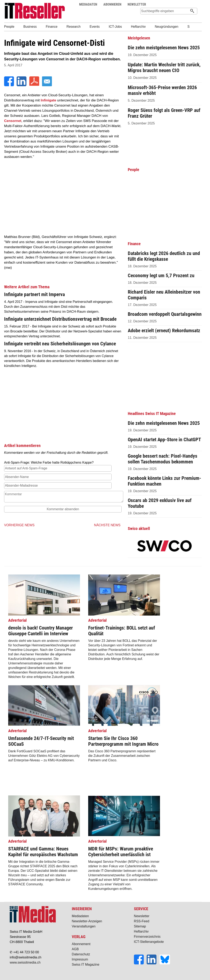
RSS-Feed (142, 921)
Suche (186, 5)
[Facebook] (9, 85)
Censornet (13, 121)
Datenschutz (81, 954)
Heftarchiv (141, 931)
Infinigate (49, 100)
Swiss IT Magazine (86, 964)
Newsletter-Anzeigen (87, 921)
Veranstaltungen (84, 926)
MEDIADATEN (88, 4)
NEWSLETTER (137, 4)
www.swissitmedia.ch (25, 962)
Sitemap (140, 926)
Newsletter (142, 916)
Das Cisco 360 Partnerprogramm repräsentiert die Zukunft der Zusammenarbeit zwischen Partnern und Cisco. (124, 745)
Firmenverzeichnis (147, 937)
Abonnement (81, 944)
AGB (75, 949)
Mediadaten (80, 916)
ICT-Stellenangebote (149, 942)
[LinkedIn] (22, 85)
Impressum (80, 959)
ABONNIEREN (112, 4)
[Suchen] (192, 11)
